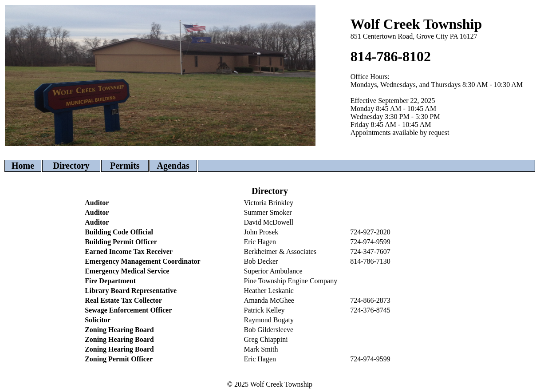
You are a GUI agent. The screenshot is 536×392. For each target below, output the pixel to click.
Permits (125, 166)
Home (23, 166)
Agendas (173, 166)
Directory (71, 166)
